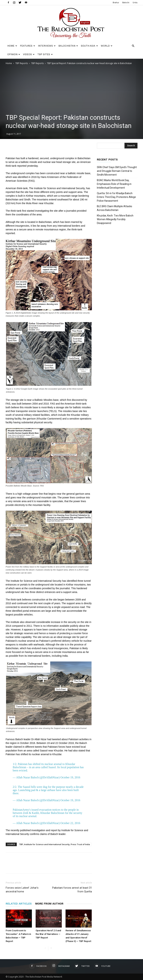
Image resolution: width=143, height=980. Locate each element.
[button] (133, 46)
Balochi (126, 2)
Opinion (14, 54)
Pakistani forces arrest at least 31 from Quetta (72, 890)
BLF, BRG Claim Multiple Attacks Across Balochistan (115, 208)
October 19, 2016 (70, 777)
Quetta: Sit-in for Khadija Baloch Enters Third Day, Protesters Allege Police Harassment (116, 197)
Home (12, 46)
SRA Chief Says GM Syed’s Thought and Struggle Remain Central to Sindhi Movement (117, 171)
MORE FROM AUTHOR (49, 904)
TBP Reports (22, 63)
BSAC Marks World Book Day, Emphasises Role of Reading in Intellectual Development (114, 184)
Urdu (135, 2)
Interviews (47, 46)
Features (28, 46)
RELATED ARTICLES (19, 904)
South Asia (89, 46)
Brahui (116, 2)
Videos (29, 54)
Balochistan (68, 46)
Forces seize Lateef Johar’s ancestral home (22, 890)
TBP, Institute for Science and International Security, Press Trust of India (54, 844)
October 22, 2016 (70, 823)
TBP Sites (45, 54)
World (107, 46)
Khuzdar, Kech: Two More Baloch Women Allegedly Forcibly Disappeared (115, 219)
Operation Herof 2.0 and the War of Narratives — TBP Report (48, 934)
